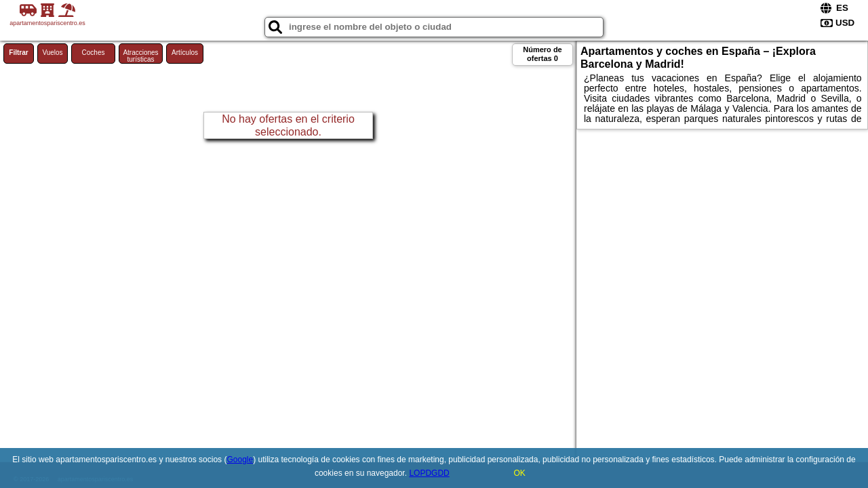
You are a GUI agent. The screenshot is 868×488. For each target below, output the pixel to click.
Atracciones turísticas (140, 56)
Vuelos (52, 53)
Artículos (185, 53)
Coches (94, 53)
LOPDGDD (429, 473)
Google (240, 460)
